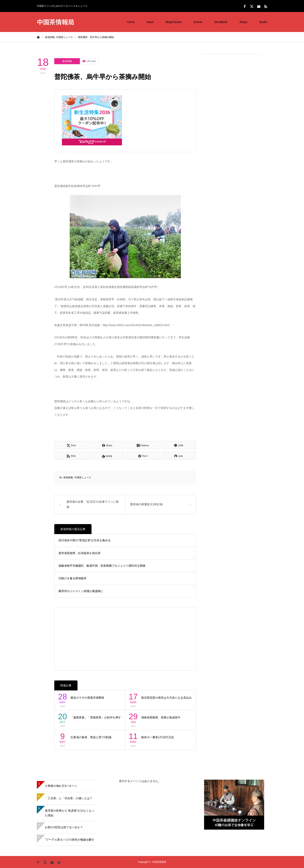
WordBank (221, 22)
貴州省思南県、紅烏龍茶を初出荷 (80, 553)
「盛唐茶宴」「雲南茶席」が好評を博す (96, 717)
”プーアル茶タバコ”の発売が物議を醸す (70, 840)
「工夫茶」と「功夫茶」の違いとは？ (69, 798)
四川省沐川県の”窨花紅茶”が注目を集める (85, 540)
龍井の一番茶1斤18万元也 (158, 737)
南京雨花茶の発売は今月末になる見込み (166, 698)
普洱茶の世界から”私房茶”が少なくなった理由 (70, 813)
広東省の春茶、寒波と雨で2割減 (91, 737)
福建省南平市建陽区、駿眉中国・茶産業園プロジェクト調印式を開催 (102, 566)
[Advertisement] (232, 118)
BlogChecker (174, 22)
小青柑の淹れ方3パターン (61, 786)
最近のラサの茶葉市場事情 (87, 698)
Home (131, 22)
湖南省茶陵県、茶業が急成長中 (161, 717)
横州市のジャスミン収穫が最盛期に (81, 591)
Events (198, 22)
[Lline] (179, 445)
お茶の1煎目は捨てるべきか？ (64, 827)
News (150, 22)
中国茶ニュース (83, 477)
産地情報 (67, 61)
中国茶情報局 (55, 22)
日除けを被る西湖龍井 (72, 578)
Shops (243, 22)
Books (263, 22)
